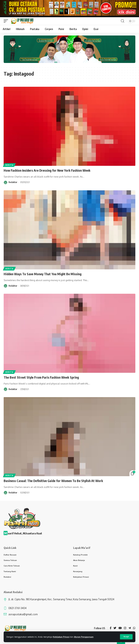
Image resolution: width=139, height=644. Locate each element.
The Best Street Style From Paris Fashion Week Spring (41, 377)
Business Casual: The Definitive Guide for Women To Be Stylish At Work (53, 481)
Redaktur (13, 182)
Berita (9, 165)
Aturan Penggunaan (84, 637)
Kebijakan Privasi (61, 637)
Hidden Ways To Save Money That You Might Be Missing (43, 274)
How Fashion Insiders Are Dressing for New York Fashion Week (47, 170)
